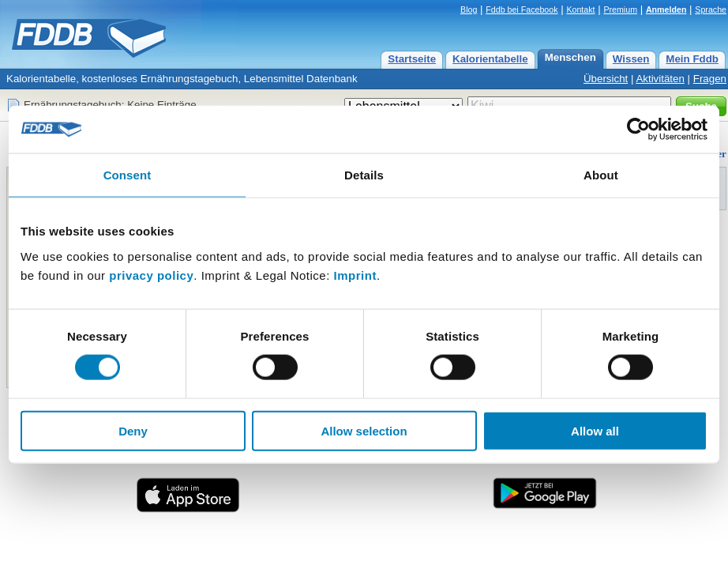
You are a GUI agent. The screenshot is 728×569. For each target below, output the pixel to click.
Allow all (595, 430)
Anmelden (666, 9)
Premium (620, 9)
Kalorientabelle (490, 59)
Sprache (711, 9)
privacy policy (151, 275)
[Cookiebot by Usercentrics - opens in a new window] (638, 130)
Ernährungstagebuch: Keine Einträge (110, 105)
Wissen (631, 59)
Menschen (570, 57)
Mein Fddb (692, 59)
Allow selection (364, 430)
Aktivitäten (660, 79)
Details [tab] (364, 175)
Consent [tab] (128, 175)
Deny (133, 430)
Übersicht (606, 79)
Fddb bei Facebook (522, 9)
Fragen (710, 79)
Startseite (412, 59)
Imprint (355, 275)
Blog (469, 9)
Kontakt (580, 9)
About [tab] (601, 175)
